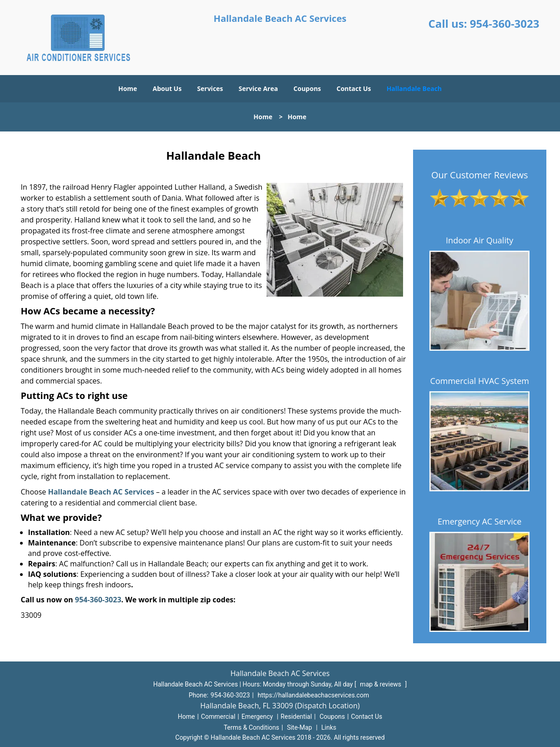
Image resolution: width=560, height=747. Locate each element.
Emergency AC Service (479, 521)
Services (210, 88)
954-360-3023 (505, 23)
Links (329, 727)
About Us (167, 88)
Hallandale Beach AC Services (101, 492)
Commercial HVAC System (480, 381)
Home (128, 88)
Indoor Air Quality (479, 240)
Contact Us (354, 88)
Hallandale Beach (414, 88)
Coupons (307, 88)
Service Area (258, 88)
